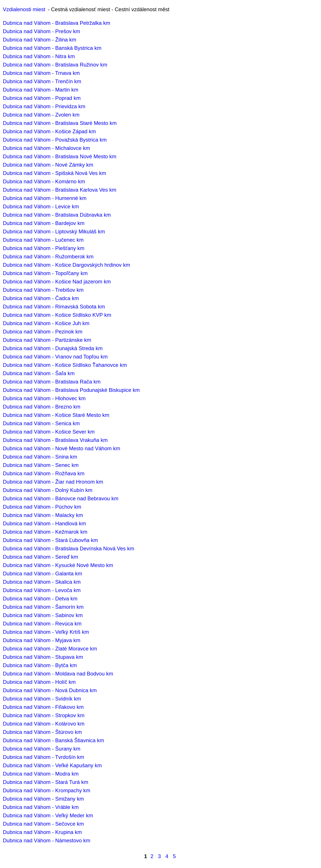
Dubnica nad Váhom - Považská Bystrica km (55, 140)
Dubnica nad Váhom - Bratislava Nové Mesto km (60, 156)
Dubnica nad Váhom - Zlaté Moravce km (50, 649)
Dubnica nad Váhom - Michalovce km (46, 148)
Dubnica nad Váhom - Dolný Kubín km (48, 490)
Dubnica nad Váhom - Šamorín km (43, 607)
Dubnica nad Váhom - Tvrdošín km (43, 757)
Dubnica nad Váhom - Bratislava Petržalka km (57, 23)
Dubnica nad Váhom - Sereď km (40, 557)
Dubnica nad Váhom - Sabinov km (43, 615)
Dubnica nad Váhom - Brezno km (42, 407)
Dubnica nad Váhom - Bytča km (40, 665)
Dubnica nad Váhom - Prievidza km (44, 106)
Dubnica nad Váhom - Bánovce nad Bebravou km (61, 498)
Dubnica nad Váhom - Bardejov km (44, 223)
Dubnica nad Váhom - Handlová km (44, 523)
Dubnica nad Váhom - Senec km (41, 465)
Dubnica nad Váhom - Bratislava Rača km (52, 382)
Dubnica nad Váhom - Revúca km (42, 624)
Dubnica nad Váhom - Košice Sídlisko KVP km (57, 315)
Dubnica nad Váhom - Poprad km (42, 98)
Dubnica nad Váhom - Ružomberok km (48, 257)
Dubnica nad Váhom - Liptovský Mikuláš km (54, 231)
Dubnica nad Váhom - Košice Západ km (49, 131)
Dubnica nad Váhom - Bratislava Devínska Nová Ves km (69, 548)
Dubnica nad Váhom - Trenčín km (42, 81)
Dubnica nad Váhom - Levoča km (42, 590)
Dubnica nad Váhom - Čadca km (41, 298)
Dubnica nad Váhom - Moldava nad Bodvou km (58, 674)
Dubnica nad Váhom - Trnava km (41, 73)
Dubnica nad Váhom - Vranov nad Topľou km (55, 357)
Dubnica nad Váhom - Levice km (41, 206)
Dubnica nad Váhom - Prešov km (41, 31)
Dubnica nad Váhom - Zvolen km (41, 115)
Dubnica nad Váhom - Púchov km (42, 507)
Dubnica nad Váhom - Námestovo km (47, 840)
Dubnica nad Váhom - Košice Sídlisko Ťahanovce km (65, 365)
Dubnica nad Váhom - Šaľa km (39, 373)
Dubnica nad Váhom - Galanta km (43, 574)
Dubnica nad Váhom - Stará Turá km (46, 782)
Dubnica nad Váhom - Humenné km (45, 198)
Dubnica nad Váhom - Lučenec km (43, 240)
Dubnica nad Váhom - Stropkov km (44, 715)
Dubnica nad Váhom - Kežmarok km (45, 532)
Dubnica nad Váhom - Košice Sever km (49, 432)
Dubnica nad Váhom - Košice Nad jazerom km (57, 282)
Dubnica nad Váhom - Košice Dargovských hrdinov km (66, 265)
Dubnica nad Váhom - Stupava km (43, 657)
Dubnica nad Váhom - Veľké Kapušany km (52, 765)
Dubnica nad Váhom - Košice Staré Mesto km (56, 415)
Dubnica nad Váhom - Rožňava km (44, 473)
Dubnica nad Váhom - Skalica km (42, 582)
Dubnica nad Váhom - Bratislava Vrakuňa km (55, 440)
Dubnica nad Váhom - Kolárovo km (44, 724)
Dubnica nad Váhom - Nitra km (39, 56)
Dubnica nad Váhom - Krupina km (42, 832)
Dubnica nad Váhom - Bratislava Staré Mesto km (60, 123)
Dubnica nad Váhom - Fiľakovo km (43, 707)
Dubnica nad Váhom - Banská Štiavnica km (53, 740)
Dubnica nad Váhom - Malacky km (43, 515)
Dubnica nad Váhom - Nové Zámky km (48, 165)
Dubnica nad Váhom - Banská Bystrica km (52, 48)
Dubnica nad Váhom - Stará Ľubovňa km (50, 540)
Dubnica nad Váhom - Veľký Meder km (48, 815)
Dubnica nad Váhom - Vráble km (41, 807)
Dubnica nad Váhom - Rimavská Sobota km (54, 307)
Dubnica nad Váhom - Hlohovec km (44, 398)
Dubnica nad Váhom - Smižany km (43, 799)
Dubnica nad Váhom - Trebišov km (43, 290)
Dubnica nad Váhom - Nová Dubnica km (50, 690)
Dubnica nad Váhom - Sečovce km (43, 824)
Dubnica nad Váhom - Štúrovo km (42, 732)
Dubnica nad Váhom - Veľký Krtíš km (46, 632)
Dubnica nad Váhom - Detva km (40, 599)
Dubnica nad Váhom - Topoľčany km (45, 273)
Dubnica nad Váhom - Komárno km (44, 181)
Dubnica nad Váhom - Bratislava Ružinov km (55, 65)
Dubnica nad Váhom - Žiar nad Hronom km (53, 482)
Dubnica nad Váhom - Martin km (41, 90)
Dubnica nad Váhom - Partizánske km (47, 340)
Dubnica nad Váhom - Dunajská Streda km (53, 348)
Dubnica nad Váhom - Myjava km (42, 640)
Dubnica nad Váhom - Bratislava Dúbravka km (57, 215)
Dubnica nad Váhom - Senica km (41, 423)
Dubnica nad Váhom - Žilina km (40, 40)
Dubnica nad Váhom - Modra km (41, 774)
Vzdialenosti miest (24, 9)
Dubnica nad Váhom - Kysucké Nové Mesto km (58, 565)
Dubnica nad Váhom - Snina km (40, 457)
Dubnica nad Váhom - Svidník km (42, 699)
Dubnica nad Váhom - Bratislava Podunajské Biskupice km (71, 390)
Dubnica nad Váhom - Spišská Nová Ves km (54, 173)
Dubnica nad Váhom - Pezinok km (43, 332)
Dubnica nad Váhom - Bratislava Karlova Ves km (60, 190)
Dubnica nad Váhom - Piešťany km (44, 248)
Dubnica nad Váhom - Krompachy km (47, 790)
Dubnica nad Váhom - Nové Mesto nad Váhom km (62, 448)
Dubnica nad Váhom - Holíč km (39, 682)
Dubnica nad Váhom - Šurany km (42, 749)
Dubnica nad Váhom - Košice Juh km (46, 323)
